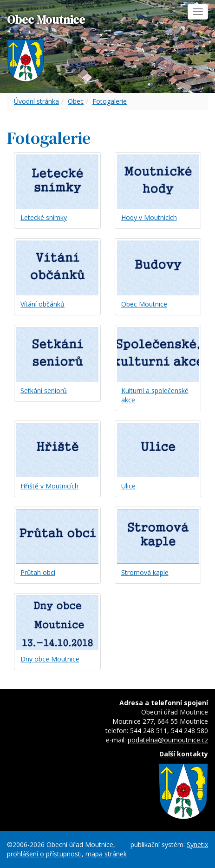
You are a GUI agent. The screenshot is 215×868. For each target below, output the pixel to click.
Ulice (128, 486)
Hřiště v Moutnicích (49, 486)
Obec (76, 101)
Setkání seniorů (44, 391)
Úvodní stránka (36, 101)
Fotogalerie (110, 101)
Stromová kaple (145, 572)
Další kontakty (184, 754)
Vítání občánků (42, 304)
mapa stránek (106, 854)
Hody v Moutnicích (149, 217)
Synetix (197, 845)
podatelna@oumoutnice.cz (168, 740)
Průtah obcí (38, 572)
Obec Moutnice (144, 304)
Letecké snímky (44, 217)
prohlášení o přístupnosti (44, 854)
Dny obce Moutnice (50, 659)
